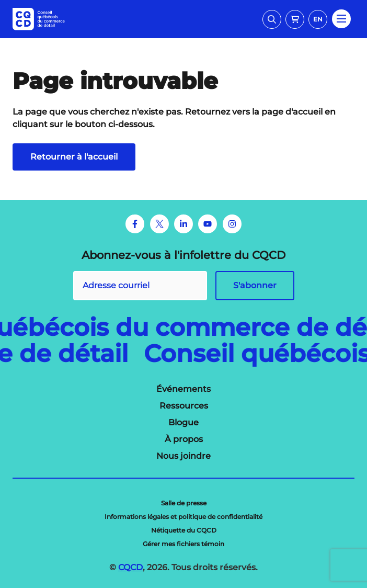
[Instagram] (232, 224)
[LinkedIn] (183, 224)
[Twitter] (159, 224)
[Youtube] (208, 224)
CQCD (130, 567)
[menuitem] (183, 389)
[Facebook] (135, 224)
